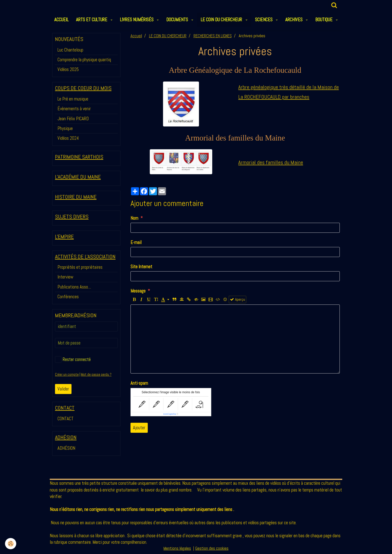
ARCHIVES (294, 20)
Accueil (136, 36)
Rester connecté (73, 359)
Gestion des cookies (212, 548)
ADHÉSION (66, 448)
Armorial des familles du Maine (271, 162)
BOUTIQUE (324, 20)
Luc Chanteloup (70, 50)
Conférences (68, 297)
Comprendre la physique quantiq (84, 60)
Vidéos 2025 (68, 69)
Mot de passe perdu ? (96, 374)
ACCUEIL (61, 20)
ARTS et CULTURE (92, 20)
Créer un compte (67, 374)
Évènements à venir (74, 109)
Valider (63, 389)
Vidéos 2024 (68, 138)
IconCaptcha (170, 414)
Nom (134, 218)
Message (138, 291)
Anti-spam (139, 383)
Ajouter (139, 428)
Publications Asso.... (74, 287)
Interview (65, 277)
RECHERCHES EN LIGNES (213, 36)
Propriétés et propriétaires (80, 267)
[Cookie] (11, 544)
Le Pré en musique (73, 99)
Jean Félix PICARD (73, 119)
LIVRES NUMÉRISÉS (137, 20)
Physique (65, 128)
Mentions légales (177, 548)
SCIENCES (264, 20)
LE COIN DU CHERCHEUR (222, 20)
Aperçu (237, 299)
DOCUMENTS (178, 20)
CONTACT (65, 419)
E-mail (136, 242)
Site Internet (141, 267)
